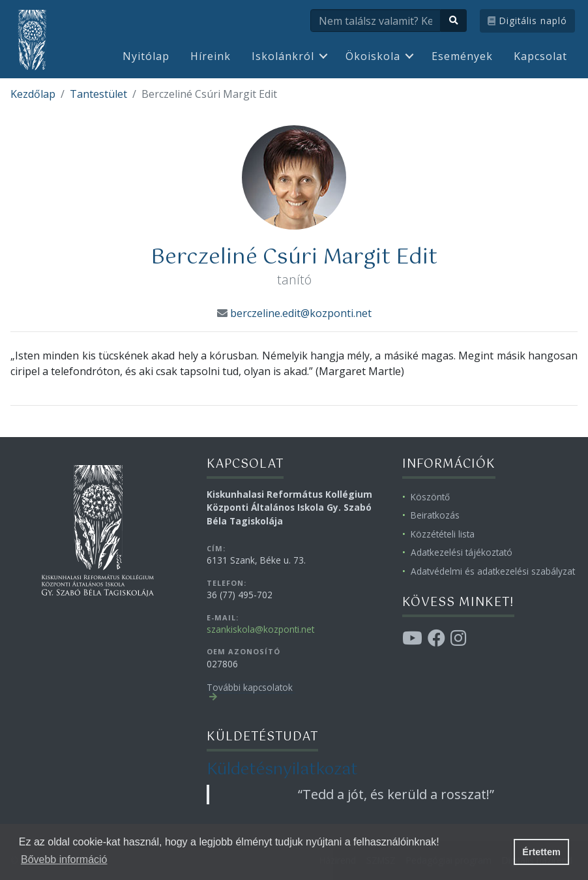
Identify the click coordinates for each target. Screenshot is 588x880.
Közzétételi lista (443, 534)
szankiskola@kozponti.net (260, 629)
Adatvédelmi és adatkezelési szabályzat (493, 571)
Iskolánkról (283, 56)
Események (462, 56)
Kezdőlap (33, 94)
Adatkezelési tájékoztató (462, 552)
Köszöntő (430, 497)
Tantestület (98, 94)
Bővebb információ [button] (64, 859)
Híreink (211, 56)
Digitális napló (527, 21)
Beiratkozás (435, 515)
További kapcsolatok (250, 687)
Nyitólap (146, 56)
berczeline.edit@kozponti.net (301, 313)
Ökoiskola (373, 56)
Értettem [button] (541, 852)
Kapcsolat (540, 56)
